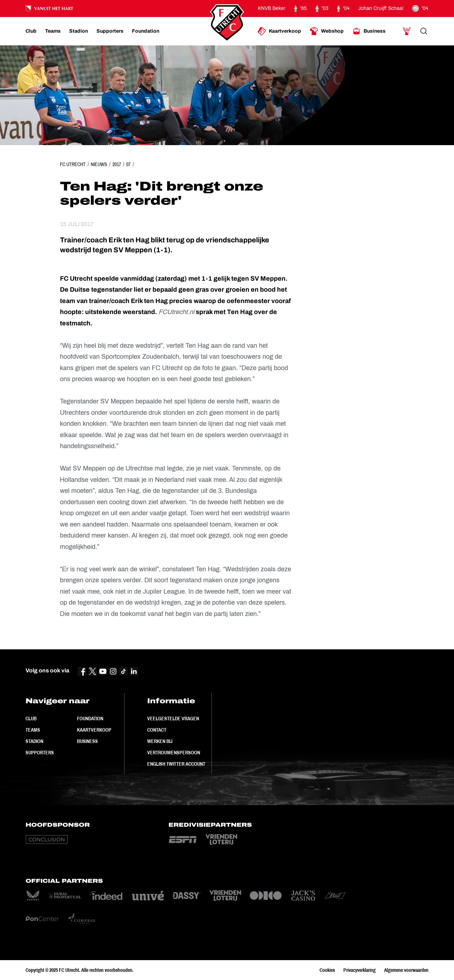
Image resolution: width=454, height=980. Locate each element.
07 (128, 164)
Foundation (90, 719)
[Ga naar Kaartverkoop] (279, 31)
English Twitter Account (176, 764)
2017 (117, 164)
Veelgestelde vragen (173, 719)
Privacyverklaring (359, 970)
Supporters (40, 753)
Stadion (34, 741)
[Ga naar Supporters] (110, 31)
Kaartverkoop (94, 730)
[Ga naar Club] (31, 31)
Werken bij (160, 741)
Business (87, 741)
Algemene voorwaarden (406, 970)
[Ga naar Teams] (53, 31)
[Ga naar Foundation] (146, 31)
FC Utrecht (73, 164)
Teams (33, 730)
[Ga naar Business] (369, 31)
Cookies (327, 970)
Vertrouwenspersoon (174, 753)
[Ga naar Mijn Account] (407, 31)
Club (31, 719)
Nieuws (99, 164)
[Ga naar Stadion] (79, 31)
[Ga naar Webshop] (327, 31)
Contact (157, 730)
